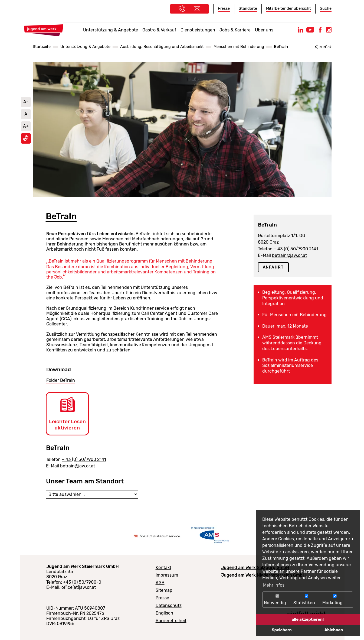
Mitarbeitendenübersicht (288, 9)
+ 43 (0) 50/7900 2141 (84, 459)
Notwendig (277, 600)
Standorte (248, 9)
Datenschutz (169, 605)
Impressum (167, 575)
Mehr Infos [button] (274, 585)
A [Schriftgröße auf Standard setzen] (26, 114)
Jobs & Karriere (235, 30)
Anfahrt (273, 267)
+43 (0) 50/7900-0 (82, 582)
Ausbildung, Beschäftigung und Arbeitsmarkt (162, 47)
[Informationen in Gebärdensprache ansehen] (26, 139)
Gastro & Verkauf (159, 30)
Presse (224, 9)
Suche (326, 9)
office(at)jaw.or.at (79, 587)
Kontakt (163, 568)
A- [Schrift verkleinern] (26, 102)
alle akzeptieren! (308, 620)
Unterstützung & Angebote (111, 30)
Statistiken (306, 600)
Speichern (282, 630)
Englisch (164, 613)
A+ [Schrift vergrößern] (26, 126)
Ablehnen (334, 630)
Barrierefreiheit (171, 621)
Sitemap (164, 590)
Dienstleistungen (198, 30)
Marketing (335, 600)
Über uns (264, 30)
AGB (160, 583)
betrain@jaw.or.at (78, 466)
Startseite (42, 47)
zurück (325, 47)
